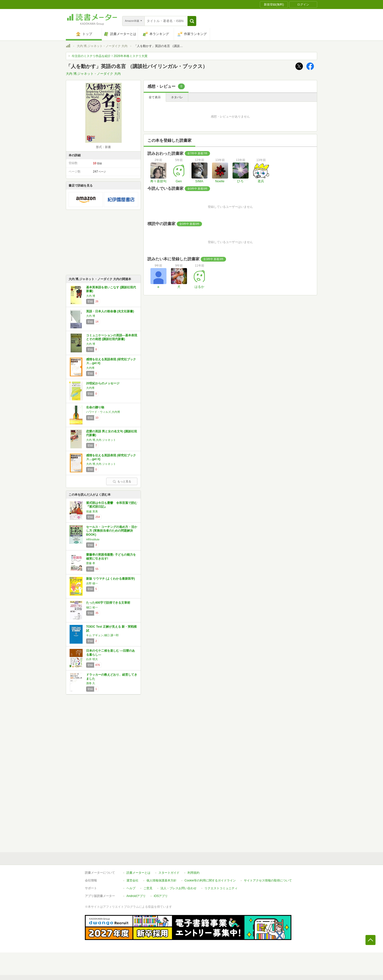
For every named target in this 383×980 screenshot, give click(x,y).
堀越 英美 (92, 511)
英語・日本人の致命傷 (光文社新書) (110, 311)
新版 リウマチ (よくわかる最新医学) (111, 579)
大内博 (90, 368)
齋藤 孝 (91, 563)
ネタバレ (177, 97)
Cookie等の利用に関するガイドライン (210, 880)
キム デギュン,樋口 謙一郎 (102, 635)
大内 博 (91, 296)
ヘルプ (131, 888)
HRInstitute (93, 539)
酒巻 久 (91, 683)
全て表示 (155, 97)
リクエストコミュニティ (221, 888)
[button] (192, 21)
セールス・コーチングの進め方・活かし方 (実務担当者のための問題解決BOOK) (112, 531)
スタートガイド (169, 873)
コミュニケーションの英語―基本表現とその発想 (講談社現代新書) (112, 337)
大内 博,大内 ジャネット (101, 440)
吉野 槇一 (92, 583)
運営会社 (132, 880)
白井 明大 (92, 659)
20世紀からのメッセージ (103, 383)
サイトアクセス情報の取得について (268, 880)
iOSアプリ (161, 896)
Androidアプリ (136, 896)
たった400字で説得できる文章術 (108, 603)
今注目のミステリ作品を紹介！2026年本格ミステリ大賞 (110, 56)
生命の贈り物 (95, 407)
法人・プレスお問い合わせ (178, 888)
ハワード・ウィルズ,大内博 (103, 412)
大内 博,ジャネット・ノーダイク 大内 (102, 46)
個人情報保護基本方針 (161, 880)
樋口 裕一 (92, 607)
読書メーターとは (138, 873)
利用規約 (194, 873)
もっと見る (122, 481)
